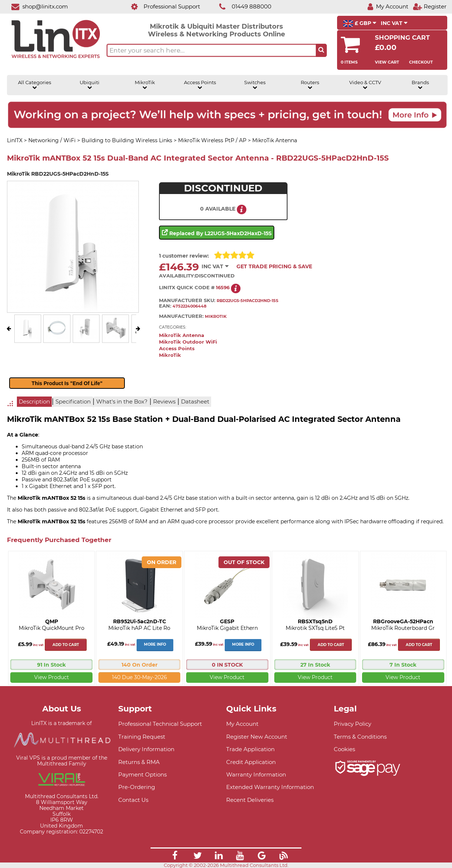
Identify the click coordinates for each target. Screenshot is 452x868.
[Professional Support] (162, 6)
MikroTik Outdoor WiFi (188, 342)
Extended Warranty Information (270, 787)
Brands (420, 85)
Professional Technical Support (160, 724)
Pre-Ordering (137, 787)
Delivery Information (146, 749)
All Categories (35, 85)
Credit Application (251, 762)
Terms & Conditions (360, 737)
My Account (242, 724)
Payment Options (142, 774)
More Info (155, 644)
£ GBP (360, 24)
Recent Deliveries (250, 800)
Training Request (142, 737)
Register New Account (257, 737)
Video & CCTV (365, 85)
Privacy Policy (352, 724)
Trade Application (250, 749)
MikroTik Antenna (182, 335)
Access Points (200, 85)
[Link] (175, 857)
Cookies (344, 749)
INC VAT (394, 23)
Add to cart (66, 645)
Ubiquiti (90, 85)
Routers (310, 85)
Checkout (421, 62)
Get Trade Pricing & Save (274, 266)
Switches (255, 85)
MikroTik (145, 85)
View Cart (387, 62)
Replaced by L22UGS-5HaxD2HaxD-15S (217, 233)
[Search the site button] (321, 50)
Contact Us (133, 800)
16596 (223, 288)
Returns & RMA (139, 762)
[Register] (430, 6)
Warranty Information (256, 774)
